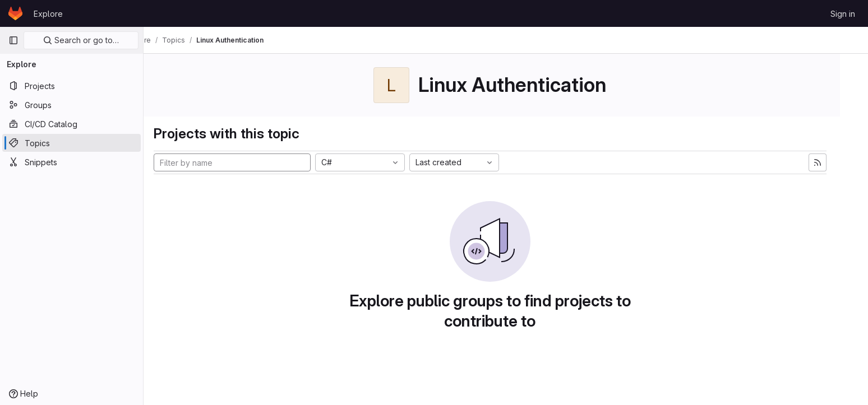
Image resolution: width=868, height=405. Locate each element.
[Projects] (71, 86)
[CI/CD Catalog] (71, 124)
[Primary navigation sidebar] (13, 40)
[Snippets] (71, 162)
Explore (48, 14)
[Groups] (71, 105)
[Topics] (71, 143)
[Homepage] (15, 13)
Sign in (843, 14)
